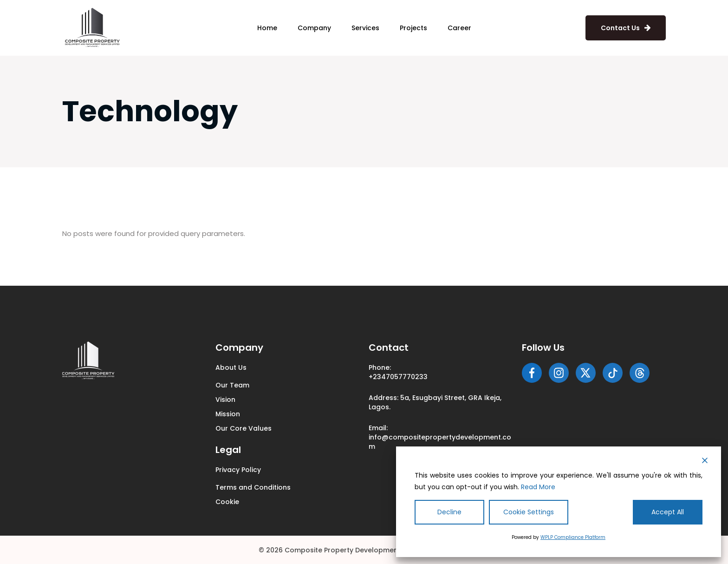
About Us (231, 367)
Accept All (668, 512)
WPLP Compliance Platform (573, 537)
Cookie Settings (529, 512)
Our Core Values (244, 428)
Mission (228, 414)
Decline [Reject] (449, 512)
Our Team (232, 385)
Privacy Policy (238, 470)
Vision (225, 400)
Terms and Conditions (253, 487)
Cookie (227, 502)
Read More (538, 487)
